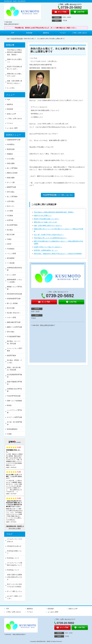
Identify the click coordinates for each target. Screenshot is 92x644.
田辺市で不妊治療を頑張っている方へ (46, 219)
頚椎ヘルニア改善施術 (14, 401)
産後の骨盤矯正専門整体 (14, 383)
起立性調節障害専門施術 (14, 376)
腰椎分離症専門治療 (14, 322)
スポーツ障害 (11, 318)
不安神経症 (11, 249)
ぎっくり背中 (11, 275)
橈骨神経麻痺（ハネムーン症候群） (14, 281)
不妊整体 (10, 216)
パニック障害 (11, 254)
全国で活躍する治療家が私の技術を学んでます (14, 577)
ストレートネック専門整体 (14, 350)
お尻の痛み (11, 201)
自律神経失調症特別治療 (14, 269)
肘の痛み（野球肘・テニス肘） (14, 361)
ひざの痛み (11, 159)
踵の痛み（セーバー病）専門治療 (14, 342)
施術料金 (46, 33)
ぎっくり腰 (11, 182)
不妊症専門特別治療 (17, 39)
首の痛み (10, 230)
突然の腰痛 (11, 163)
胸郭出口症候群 (12, 173)
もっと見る (11, 88)
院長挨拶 (29, 33)
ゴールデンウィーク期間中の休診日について (14, 564)
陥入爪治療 (11, 235)
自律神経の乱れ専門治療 (14, 390)
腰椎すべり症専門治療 (14, 327)
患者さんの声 (11, 114)
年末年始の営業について (14, 552)
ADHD (9, 244)
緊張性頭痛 (11, 149)
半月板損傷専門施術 (14, 337)
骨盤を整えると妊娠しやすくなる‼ (45, 222)
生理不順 (10, 220)
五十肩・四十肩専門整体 (14, 423)
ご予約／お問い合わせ (79, 33)
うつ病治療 (11, 263)
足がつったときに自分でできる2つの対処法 (14, 585)
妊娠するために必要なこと (43, 215)
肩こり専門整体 (12, 168)
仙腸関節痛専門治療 (14, 140)
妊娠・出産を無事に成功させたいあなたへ (48, 226)
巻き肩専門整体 (12, 225)
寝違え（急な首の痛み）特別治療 (14, 369)
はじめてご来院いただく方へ (14, 597)
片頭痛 (9, 434)
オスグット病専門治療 (14, 417)
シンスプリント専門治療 (14, 411)
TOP (13, 33)
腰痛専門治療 (11, 187)
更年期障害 (11, 258)
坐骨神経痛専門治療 (14, 299)
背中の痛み (11, 192)
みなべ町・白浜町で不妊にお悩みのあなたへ (49, 235)
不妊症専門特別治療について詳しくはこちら (58, 195)
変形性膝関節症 (12, 429)
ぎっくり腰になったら (14, 591)
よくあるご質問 (12, 128)
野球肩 (9, 405)
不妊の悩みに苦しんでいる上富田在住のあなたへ (50, 238)
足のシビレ (11, 206)
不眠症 (9, 239)
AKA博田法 (11, 144)
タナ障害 (10, 211)
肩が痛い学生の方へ (14, 313)
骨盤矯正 (10, 154)
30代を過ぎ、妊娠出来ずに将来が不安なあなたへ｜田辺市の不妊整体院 (58, 254)
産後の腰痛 (11, 178)
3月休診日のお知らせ (14, 546)
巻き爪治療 (11, 308)
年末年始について (13, 558)
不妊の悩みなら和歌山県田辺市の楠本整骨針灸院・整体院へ (54, 212)
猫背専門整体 (11, 356)
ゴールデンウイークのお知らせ (14, 540)
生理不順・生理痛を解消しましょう (46, 250)
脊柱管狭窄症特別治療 (14, 294)
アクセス (63, 33)
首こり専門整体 (12, 197)
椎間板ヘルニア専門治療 (14, 288)
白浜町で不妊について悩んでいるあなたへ (48, 247)
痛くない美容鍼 (12, 303)
